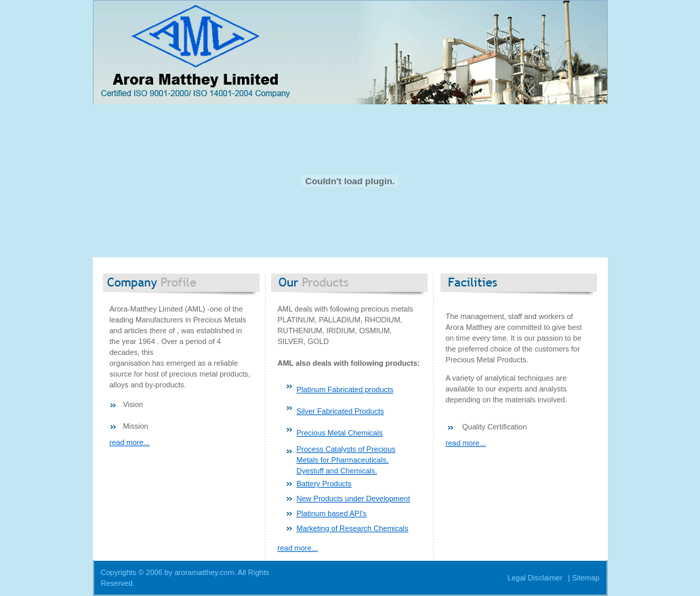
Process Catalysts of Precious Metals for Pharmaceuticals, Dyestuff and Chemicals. (346, 460)
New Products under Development (354, 498)
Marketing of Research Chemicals (353, 528)
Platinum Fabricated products (345, 389)
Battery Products (324, 484)
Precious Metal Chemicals (340, 433)
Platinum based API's (332, 513)
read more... (130, 442)
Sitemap (585, 578)
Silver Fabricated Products (341, 411)
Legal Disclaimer (535, 578)
